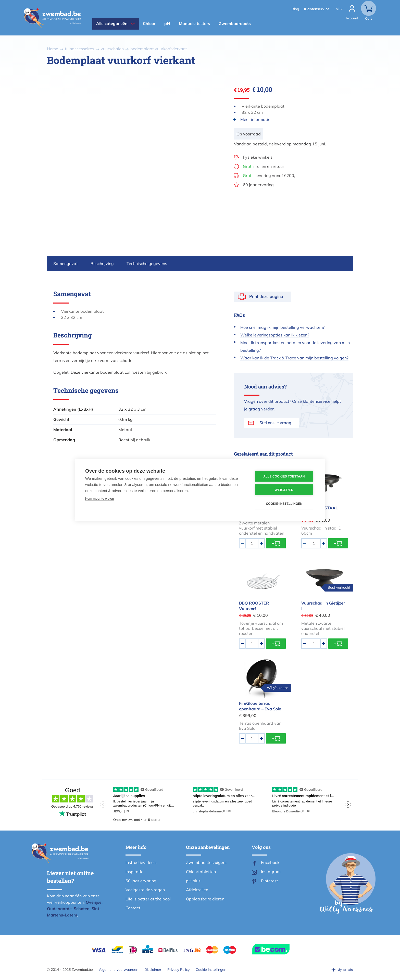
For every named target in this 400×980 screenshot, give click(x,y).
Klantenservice (317, 9)
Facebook (270, 862)
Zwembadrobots (235, 23)
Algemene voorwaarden (119, 970)
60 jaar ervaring (258, 185)
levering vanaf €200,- (270, 175)
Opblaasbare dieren (205, 899)
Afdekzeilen (197, 890)
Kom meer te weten (100, 499)
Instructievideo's (141, 862)
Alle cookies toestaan (284, 476)
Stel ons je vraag (275, 423)
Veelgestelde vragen (145, 890)
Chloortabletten (201, 872)
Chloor (149, 23)
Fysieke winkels (258, 157)
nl (337, 9)
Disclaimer (153, 970)
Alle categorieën (112, 23)
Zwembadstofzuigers (206, 862)
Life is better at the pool (148, 899)
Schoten (82, 909)
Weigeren (284, 490)
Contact (133, 908)
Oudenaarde (59, 909)
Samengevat (66, 263)
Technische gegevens (147, 263)
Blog (295, 9)
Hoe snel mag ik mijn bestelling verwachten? (282, 327)
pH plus (193, 881)
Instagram (271, 872)
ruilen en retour (264, 166)
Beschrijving (102, 263)
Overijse (94, 902)
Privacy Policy (178, 970)
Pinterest (270, 881)
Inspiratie (134, 872)
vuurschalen (112, 49)
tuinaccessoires (79, 49)
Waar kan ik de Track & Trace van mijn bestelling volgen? (294, 358)
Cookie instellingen (211, 970)
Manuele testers (194, 23)
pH (167, 23)
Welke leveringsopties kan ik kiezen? (275, 335)
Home (53, 49)
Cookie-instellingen (284, 504)
